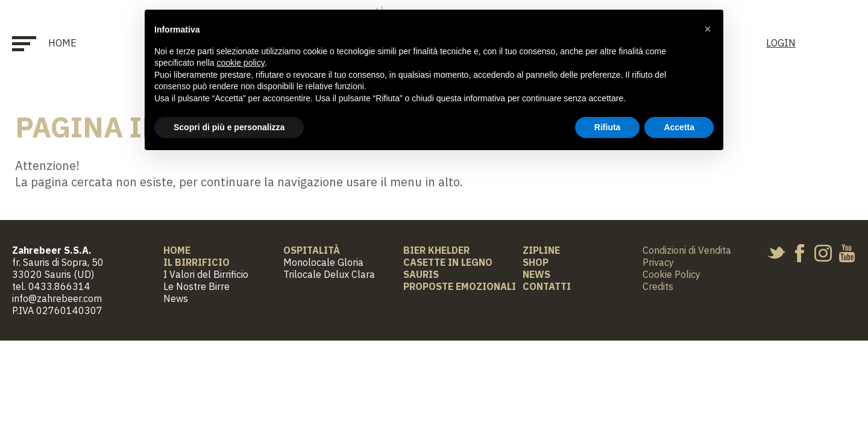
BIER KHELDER (436, 250)
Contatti (547, 286)
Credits (658, 286)
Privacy (658, 262)
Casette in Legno (448, 262)
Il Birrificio (197, 262)
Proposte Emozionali (460, 286)
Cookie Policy (671, 274)
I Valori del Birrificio (206, 274)
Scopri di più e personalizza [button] (229, 127)
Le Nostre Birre (197, 286)
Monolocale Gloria (323, 262)
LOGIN (781, 43)
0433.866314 (59, 286)
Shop (536, 262)
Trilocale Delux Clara (329, 274)
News (176, 298)
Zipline (541, 250)
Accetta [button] (679, 127)
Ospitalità (312, 250)
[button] (708, 29)
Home (62, 43)
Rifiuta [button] (608, 127)
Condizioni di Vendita (687, 250)
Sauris (421, 274)
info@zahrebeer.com (57, 298)
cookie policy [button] (241, 63)
